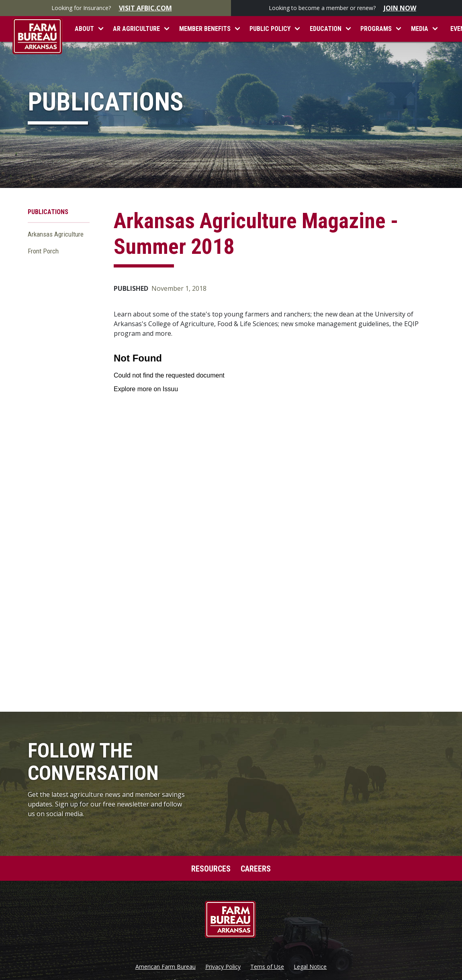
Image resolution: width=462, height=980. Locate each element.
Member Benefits (205, 29)
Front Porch (43, 251)
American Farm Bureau (166, 967)
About (84, 29)
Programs (376, 29)
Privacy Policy (223, 967)
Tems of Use (267, 967)
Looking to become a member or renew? (346, 8)
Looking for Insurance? (116, 8)
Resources (211, 869)
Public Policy (270, 29)
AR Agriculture (136, 29)
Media (420, 29)
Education (326, 29)
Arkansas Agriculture (56, 234)
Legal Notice (310, 967)
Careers (256, 869)
